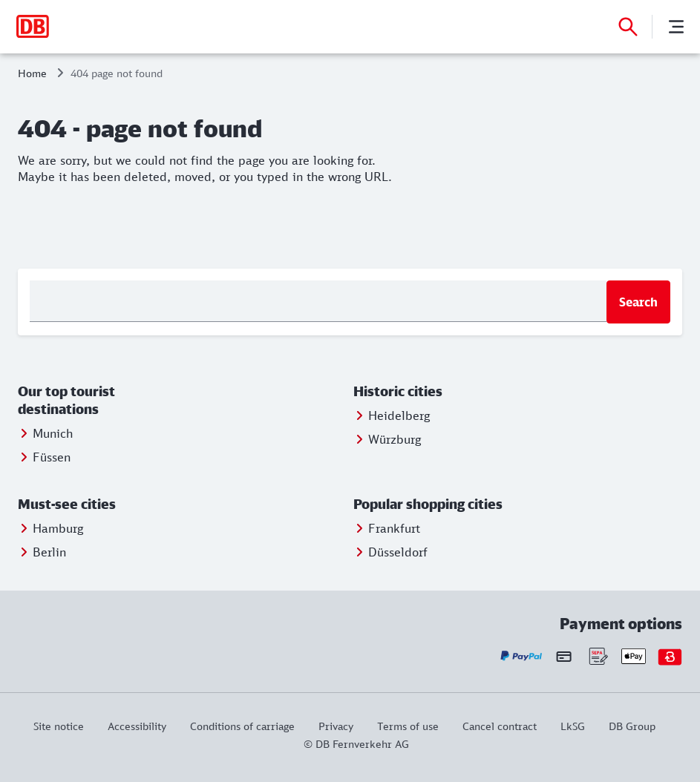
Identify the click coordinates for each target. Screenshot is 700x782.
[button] (100, 401)
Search (638, 302)
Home (32, 73)
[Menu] (676, 27)
